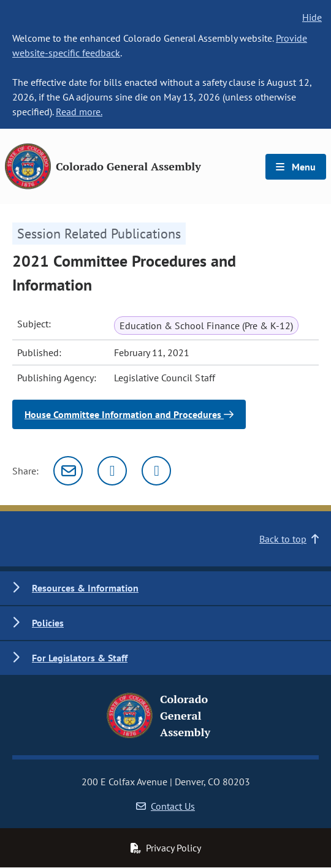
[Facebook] (156, 471)
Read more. (79, 112)
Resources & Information (85, 588)
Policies (48, 623)
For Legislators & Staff (80, 658)
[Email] (68, 471)
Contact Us (165, 806)
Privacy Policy (165, 848)
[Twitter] (112, 471)
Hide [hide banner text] (312, 17)
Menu (296, 167)
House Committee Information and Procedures (129, 414)
